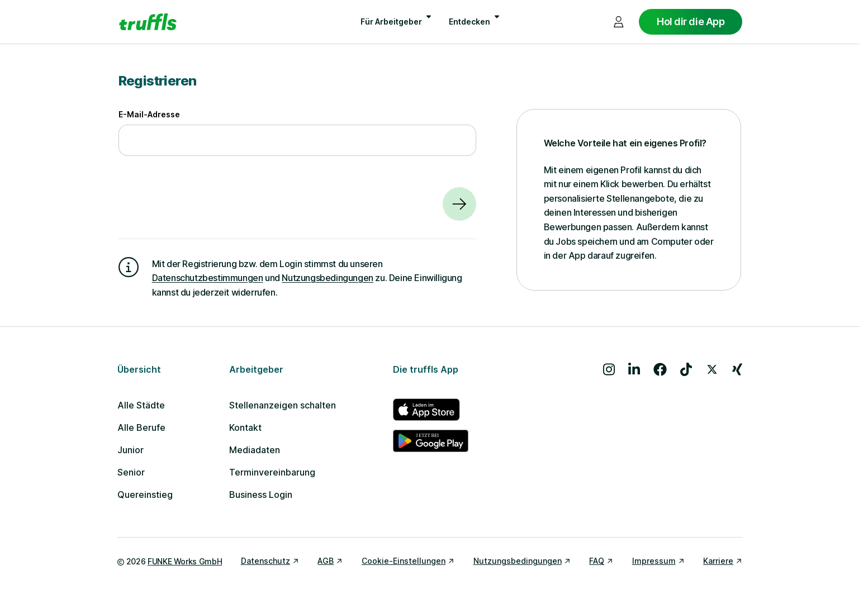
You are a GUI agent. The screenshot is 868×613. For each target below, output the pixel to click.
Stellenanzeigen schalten (283, 405)
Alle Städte (141, 405)
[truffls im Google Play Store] (431, 441)
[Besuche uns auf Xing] (737, 369)
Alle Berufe (141, 427)
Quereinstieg (145, 495)
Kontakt (245, 427)
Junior (131, 450)
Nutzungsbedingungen (327, 278)
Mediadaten (255, 450)
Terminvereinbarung (272, 472)
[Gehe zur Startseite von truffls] (148, 22)
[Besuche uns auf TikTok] (686, 369)
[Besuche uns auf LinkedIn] (634, 369)
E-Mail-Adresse (149, 114)
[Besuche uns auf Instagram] (609, 369)
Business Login (261, 495)
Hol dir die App (691, 22)
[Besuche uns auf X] (712, 369)
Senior (131, 472)
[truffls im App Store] (431, 410)
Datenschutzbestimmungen (208, 278)
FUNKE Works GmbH (185, 561)
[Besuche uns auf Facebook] (660, 369)
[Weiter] (459, 204)
